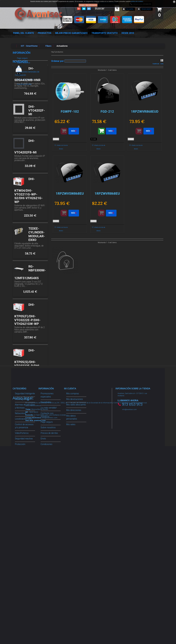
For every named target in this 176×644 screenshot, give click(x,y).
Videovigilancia (22, 467)
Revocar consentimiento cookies (48, 559)
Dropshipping (47, 524)
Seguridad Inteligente (25, 462)
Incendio (19, 546)
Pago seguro (22, 57)
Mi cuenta (70, 457)
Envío (19, 66)
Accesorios (20, 535)
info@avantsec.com (129, 478)
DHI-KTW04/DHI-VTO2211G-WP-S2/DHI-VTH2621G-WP (29, 220)
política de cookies (137, 1)
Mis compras (73, 462)
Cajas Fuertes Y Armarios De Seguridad (22, 572)
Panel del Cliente (24, 33)
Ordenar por (57, 61)
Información (21, 53)
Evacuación (20, 581)
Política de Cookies (25, 79)
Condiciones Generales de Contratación (27, 72)
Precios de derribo (49, 501)
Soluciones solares (24, 521)
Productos (45, 33)
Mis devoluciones (75, 467)
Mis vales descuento (76, 473)
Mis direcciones (74, 478)
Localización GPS (23, 487)
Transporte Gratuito (105, 33)
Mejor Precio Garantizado (71, 33)
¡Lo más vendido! (49, 476)
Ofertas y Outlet (22, 552)
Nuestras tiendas (24, 83)
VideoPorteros (22, 501)
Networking (20, 482)
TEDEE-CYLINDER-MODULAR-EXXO (37, 263)
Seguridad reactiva (24, 507)
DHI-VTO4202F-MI (37, 140)
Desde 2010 (128, 33)
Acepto (82, 5)
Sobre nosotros (23, 62)
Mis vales (71, 493)
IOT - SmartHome (23, 541)
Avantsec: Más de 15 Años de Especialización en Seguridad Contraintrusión (51, 582)
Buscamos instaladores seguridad (47, 533)
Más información (91, 5)
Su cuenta (130, 9)
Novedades (20, 91)
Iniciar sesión (146, 9)
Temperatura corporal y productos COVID (23, 561)
